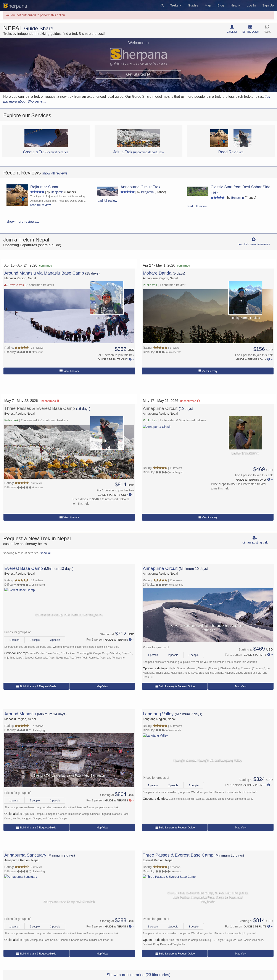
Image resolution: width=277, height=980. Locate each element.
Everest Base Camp (24, 568)
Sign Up (268, 5)
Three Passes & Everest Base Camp (40, 408)
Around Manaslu (20, 714)
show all (46, 553)
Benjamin (57, 192)
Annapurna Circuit (161, 408)
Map (208, 5)
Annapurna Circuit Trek (140, 187)
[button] (162, 6)
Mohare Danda (158, 273)
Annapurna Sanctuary (25, 855)
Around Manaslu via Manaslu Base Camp (44, 273)
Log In (251, 5)
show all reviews (55, 173)
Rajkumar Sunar (44, 187)
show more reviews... (23, 221)
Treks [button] (176, 5)
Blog (221, 5)
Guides (193, 5)
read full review (40, 205)
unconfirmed (50, 401)
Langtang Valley (158, 714)
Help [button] (235, 5)
